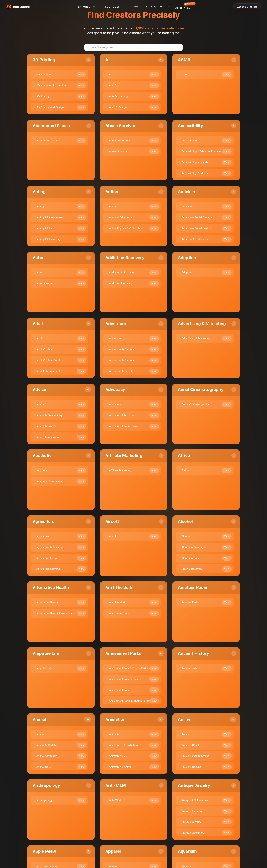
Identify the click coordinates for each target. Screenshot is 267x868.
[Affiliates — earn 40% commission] (184, 7)
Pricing (166, 7)
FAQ (154, 7)
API (145, 7)
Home (135, 7)
